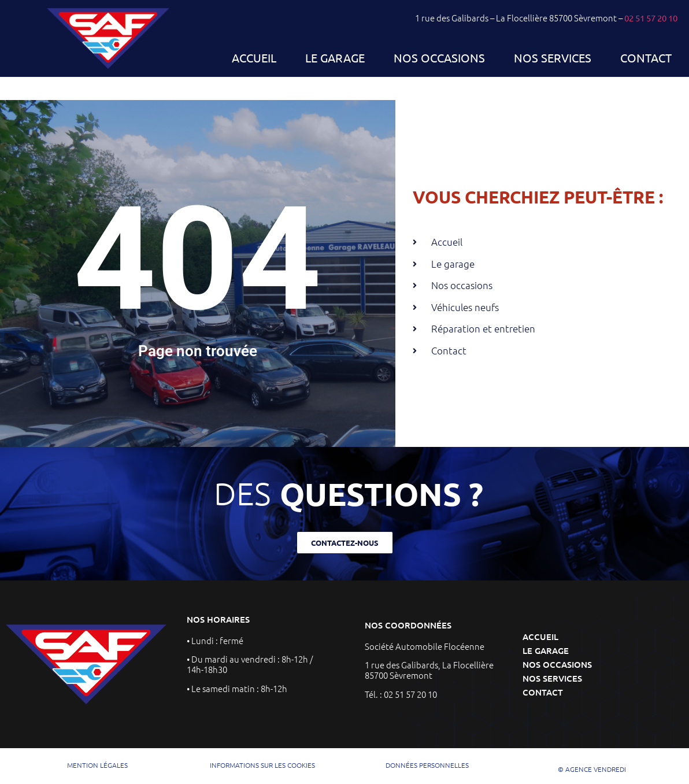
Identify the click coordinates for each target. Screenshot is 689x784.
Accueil (254, 58)
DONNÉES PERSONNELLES (427, 765)
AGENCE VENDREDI (596, 769)
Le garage (335, 58)
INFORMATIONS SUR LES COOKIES (262, 765)
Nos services (553, 58)
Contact (646, 58)
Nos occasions (439, 58)
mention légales (97, 765)
